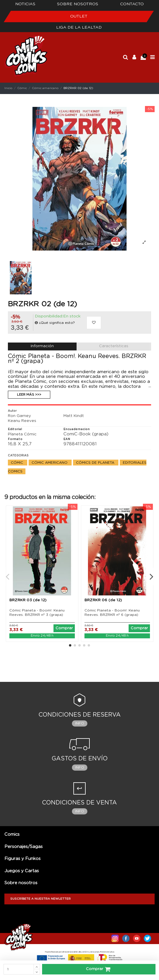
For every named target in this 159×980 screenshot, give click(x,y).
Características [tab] (114, 346)
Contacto (132, 4)
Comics (12, 834)
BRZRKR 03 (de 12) (28, 600)
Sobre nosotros (78, 4)
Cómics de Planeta (96, 463)
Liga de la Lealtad (79, 27)
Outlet (79, 16)
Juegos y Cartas (22, 871)
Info (80, 723)
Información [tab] (42, 346)
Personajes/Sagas (24, 847)
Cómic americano (50, 463)
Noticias (25, 4)
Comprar (99, 969)
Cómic (18, 463)
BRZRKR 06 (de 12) (103, 600)
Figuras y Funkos (23, 859)
